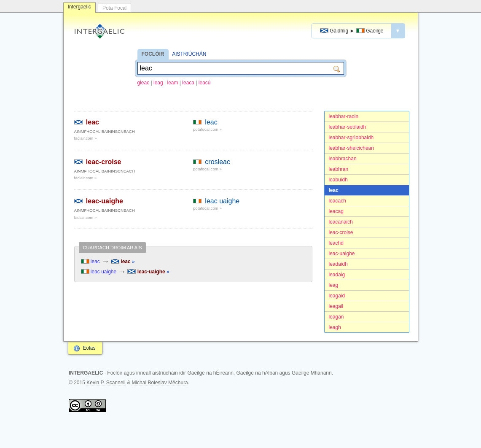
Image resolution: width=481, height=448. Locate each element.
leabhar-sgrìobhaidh (351, 138)
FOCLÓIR (153, 54)
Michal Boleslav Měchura (160, 383)
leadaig (337, 275)
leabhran (339, 169)
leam (173, 83)
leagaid (337, 296)
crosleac (218, 162)
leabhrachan (343, 159)
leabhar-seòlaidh (348, 127)
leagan (336, 317)
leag (158, 83)
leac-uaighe (342, 254)
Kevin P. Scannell (106, 383)
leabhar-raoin (344, 116)
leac (334, 190)
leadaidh (338, 264)
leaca (188, 83)
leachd (336, 243)
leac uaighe (222, 201)
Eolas (89, 348)
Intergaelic (79, 7)
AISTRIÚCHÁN (189, 54)
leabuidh (338, 180)
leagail (336, 306)
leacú (205, 83)
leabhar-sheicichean (351, 148)
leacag (336, 211)
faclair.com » (86, 138)
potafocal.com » (207, 129)
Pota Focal (114, 8)
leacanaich (341, 222)
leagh (335, 327)
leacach (337, 201)
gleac (144, 83)
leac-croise (341, 232)
